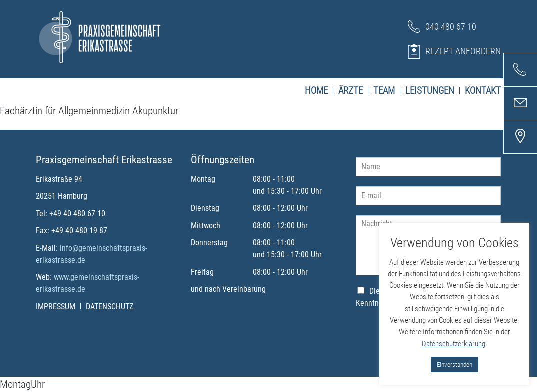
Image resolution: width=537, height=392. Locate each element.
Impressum (58, 306)
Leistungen (433, 91)
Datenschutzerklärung (454, 344)
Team (387, 91)
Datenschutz (110, 306)
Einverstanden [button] (455, 364)
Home (319, 91)
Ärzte (353, 91)
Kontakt (483, 91)
